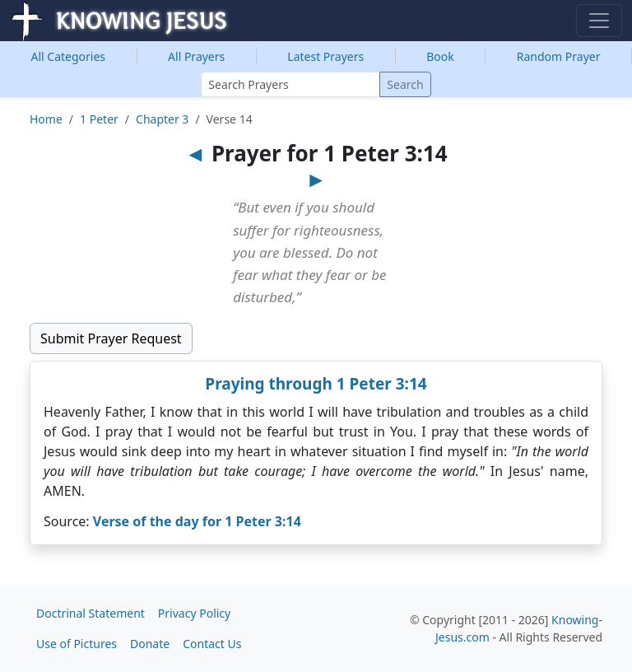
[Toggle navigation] (599, 21)
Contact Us (212, 644)
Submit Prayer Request (111, 338)
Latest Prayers (325, 56)
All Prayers (196, 56)
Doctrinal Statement (91, 613)
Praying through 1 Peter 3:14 (316, 384)
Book (440, 56)
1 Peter (99, 119)
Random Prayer (559, 56)
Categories (69, 56)
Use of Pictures (77, 644)
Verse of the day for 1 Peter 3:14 (197, 521)
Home (46, 119)
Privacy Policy (194, 613)
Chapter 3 (162, 119)
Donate (150, 644)
